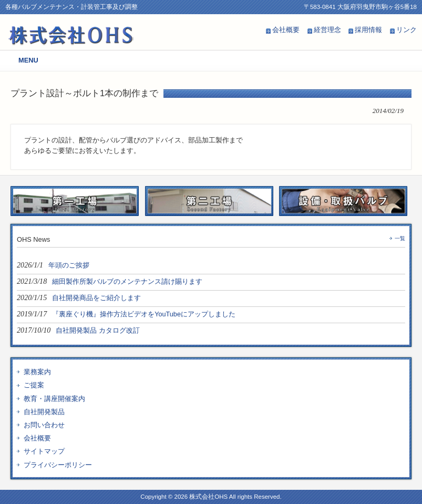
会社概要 (286, 30)
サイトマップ (44, 451)
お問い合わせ (44, 425)
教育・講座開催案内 (54, 399)
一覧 (400, 238)
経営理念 (327, 30)
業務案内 (37, 372)
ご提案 (34, 385)
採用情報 (368, 30)
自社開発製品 (44, 412)
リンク (406, 30)
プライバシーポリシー (58, 465)
